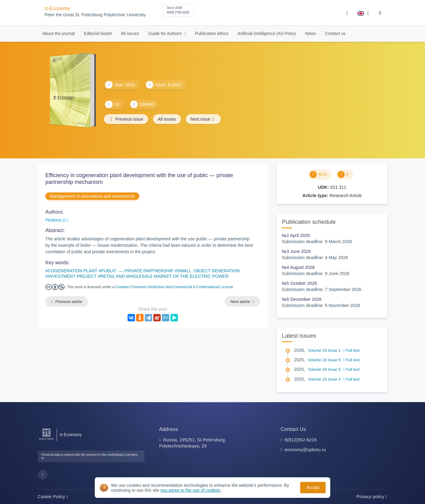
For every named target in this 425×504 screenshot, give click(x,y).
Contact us (335, 33)
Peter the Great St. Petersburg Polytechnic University (95, 15)
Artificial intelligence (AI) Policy (267, 33)
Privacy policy (372, 497)
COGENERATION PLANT (73, 271)
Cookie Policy (53, 497)
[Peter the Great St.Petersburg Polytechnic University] (46, 440)
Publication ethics (212, 33)
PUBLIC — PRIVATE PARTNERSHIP (137, 271)
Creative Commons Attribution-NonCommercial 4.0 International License (174, 287)
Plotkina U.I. (57, 220)
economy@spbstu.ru (305, 450)
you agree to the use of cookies (191, 490)
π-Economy (57, 8)
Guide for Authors (165, 33)
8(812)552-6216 (301, 440)
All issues (130, 33)
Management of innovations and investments (92, 196)
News (310, 33)
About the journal (59, 33)
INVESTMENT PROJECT (72, 276)
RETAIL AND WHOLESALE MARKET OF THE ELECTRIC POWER (164, 276)
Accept (313, 487)
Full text (351, 350)
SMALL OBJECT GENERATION (209, 271)
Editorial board (98, 33)
